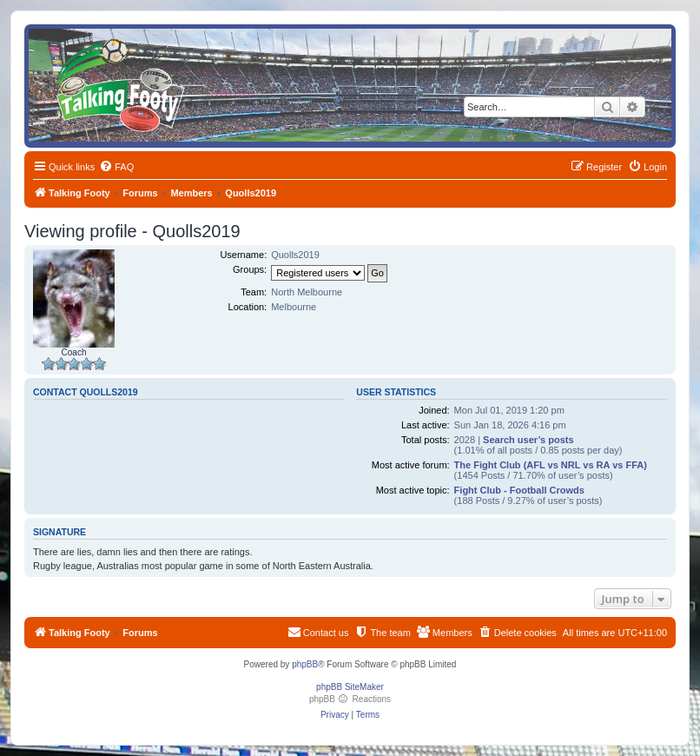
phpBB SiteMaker (350, 687)
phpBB (305, 664)
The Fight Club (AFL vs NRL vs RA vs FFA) (551, 465)
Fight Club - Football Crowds (519, 490)
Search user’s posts (528, 440)
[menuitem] (116, 167)
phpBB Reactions (350, 699)
